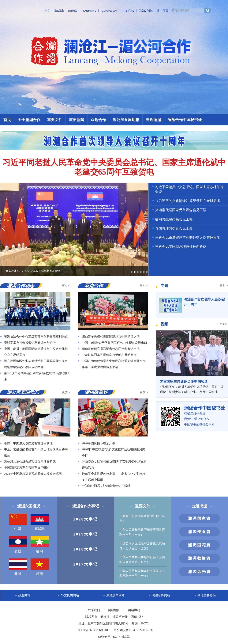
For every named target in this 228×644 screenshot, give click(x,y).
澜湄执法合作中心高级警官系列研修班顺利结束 (36, 337)
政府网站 (24, 595)
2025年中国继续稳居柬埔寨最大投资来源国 (33, 474)
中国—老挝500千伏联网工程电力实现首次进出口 (114, 343)
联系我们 (94, 610)
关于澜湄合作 (29, 120)
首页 (7, 120)
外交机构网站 (70, 595)
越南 (40, 567)
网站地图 (114, 610)
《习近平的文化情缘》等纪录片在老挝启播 (188, 201)
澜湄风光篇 (200, 572)
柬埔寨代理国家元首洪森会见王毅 (181, 210)
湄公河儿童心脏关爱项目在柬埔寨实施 (30, 461)
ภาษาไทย (128, 11)
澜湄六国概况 (29, 506)
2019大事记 (86, 534)
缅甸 (40, 545)
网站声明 (134, 610)
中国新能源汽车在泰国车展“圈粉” (27, 468)
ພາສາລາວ (90, 11)
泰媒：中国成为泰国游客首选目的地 (28, 443)
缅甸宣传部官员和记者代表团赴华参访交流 (111, 349)
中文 (47, 11)
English (59, 11)
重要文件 (55, 120)
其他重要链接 (207, 595)
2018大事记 (86, 549)
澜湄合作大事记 (86, 506)
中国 (18, 522)
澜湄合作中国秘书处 (185, 120)
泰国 (18, 567)
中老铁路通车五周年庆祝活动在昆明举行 (109, 355)
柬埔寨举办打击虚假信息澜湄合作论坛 (30, 343)
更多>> (66, 286)
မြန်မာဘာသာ (109, 11)
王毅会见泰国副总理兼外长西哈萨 (181, 247)
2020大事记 (86, 519)
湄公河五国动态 (126, 120)
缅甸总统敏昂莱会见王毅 (174, 219)
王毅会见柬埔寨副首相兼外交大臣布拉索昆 (188, 238)
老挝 (18, 545)
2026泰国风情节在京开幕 (99, 443)
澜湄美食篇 (200, 532)
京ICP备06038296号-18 (93, 630)
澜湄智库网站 (161, 595)
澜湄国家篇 (200, 518)
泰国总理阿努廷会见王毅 (174, 228)
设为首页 (162, 11)
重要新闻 (77, 120)
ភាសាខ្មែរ (73, 11)
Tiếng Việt (146, 11)
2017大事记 (86, 564)
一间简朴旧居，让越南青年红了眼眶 (106, 486)
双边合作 (98, 120)
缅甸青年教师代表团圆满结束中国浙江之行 (111, 337)
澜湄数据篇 (200, 558)
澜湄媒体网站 (115, 595)
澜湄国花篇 (200, 545)
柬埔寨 (40, 522)
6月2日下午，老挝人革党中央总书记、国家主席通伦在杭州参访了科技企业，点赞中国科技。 (192, 386)
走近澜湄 (153, 120)
